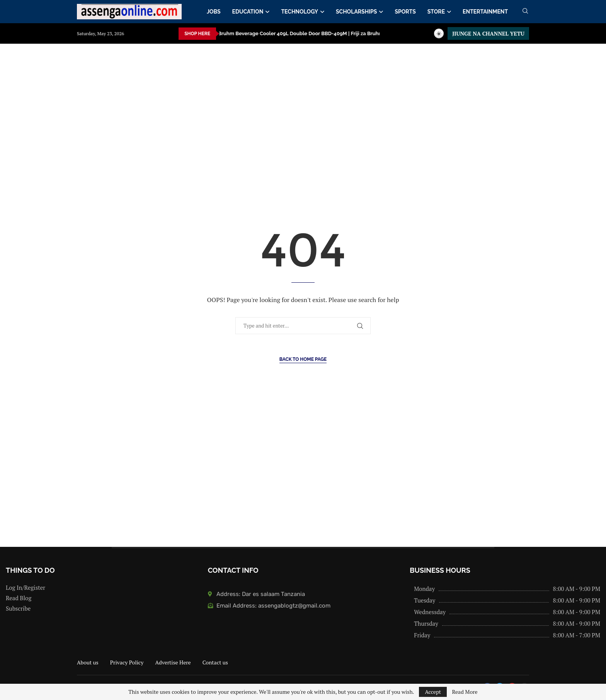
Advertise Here (173, 662)
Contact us (215, 662)
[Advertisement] (232, 121)
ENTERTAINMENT (485, 12)
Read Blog (19, 598)
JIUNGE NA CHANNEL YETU (488, 33)
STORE (436, 12)
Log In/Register (26, 588)
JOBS (214, 12)
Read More (465, 692)
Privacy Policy (127, 662)
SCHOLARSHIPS (356, 12)
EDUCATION (248, 12)
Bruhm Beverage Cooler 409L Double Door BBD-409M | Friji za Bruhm (257, 33)
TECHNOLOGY (300, 12)
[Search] (525, 12)
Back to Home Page (303, 359)
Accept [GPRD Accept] (433, 692)
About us (88, 662)
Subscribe (18, 609)
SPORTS (405, 12)
